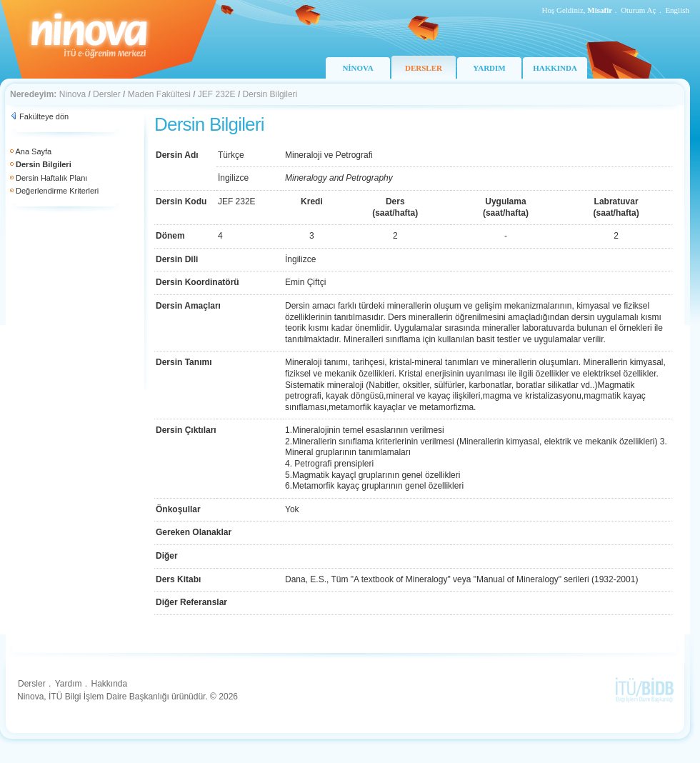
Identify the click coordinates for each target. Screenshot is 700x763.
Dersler (107, 94)
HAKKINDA (555, 68)
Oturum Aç (638, 10)
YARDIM (489, 68)
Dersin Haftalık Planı (51, 178)
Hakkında (109, 684)
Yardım (69, 684)
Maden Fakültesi (159, 94)
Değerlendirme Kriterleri (57, 191)
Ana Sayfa (33, 151)
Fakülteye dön (44, 116)
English (677, 10)
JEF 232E (217, 94)
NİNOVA (357, 68)
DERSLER (424, 68)
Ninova (72, 94)
